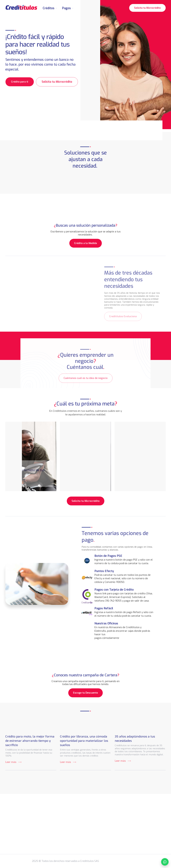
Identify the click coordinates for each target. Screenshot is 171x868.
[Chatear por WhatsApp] (165, 862)
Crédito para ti (20, 82)
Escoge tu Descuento (85, 693)
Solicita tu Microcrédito (147, 7)
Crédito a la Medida (86, 243)
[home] (21, 7)
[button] (50, 7)
